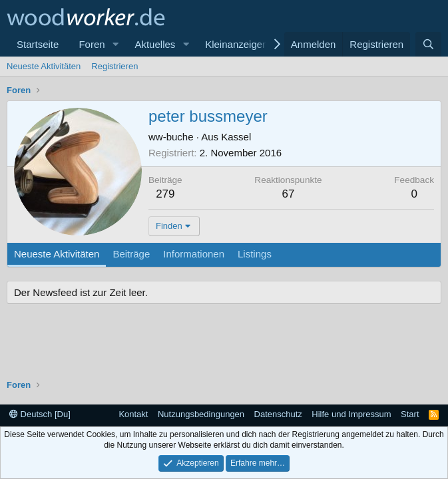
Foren (92, 44)
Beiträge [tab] (131, 254)
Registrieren (114, 66)
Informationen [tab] (194, 254)
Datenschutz (278, 414)
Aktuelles (155, 44)
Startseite (38, 44)
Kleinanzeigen (236, 44)
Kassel (236, 137)
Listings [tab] (255, 254)
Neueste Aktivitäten (44, 66)
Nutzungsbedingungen (201, 414)
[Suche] (428, 44)
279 (165, 194)
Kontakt (133, 414)
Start (410, 414)
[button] (115, 44)
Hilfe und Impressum (351, 414)
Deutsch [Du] (40, 414)
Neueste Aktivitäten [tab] (57, 254)
